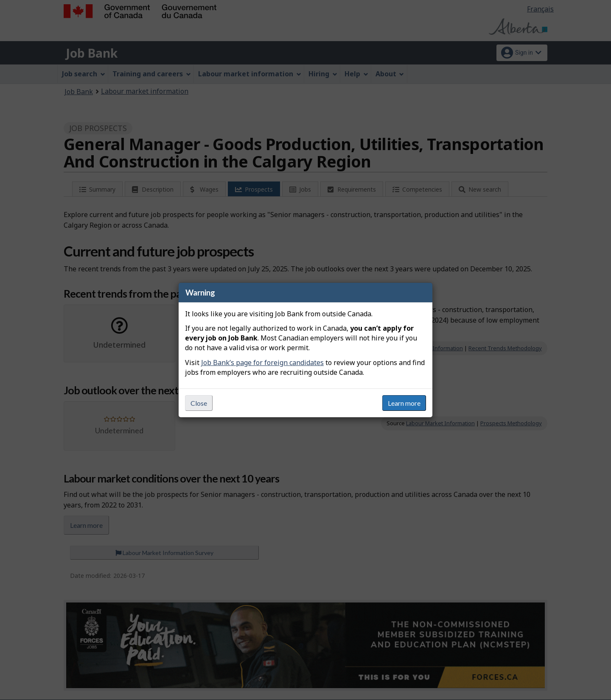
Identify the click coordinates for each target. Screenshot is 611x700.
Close (199, 403)
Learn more (404, 403)
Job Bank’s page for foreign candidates (262, 363)
